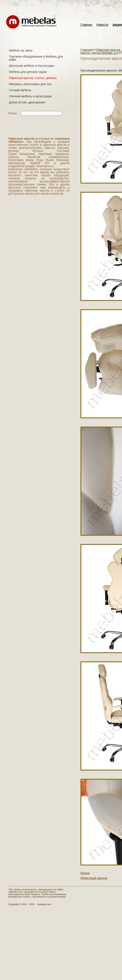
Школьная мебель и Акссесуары (32, 66)
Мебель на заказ (21, 50)
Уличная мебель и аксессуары (30, 96)
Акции (117, 25)
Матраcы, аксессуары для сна (30, 84)
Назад (85, 873)
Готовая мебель (20, 90)
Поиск (13, 113)
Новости (102, 25)
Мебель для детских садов (28, 72)
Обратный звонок (94, 878)
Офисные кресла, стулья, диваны (33, 78)
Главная (86, 25)
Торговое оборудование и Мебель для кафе (36, 58)
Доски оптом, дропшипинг (27, 102)
